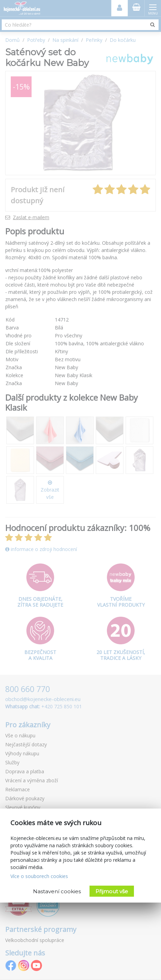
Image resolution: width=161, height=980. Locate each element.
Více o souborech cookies (39, 876)
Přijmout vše (112, 891)
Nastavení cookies (57, 891)
